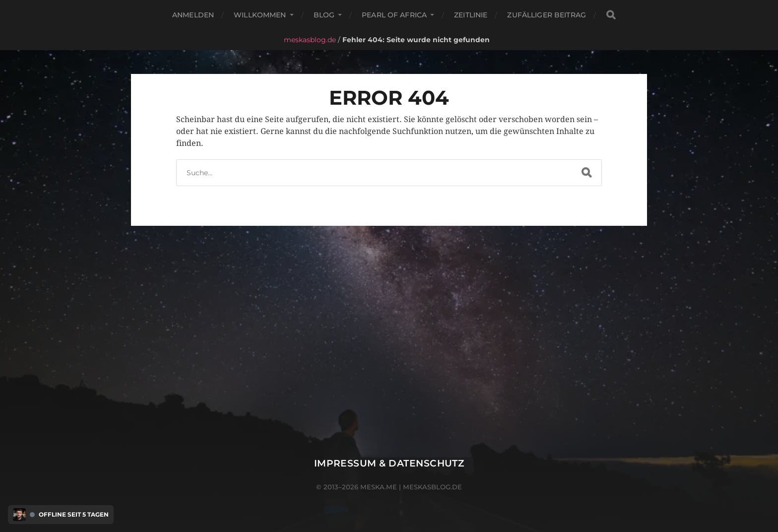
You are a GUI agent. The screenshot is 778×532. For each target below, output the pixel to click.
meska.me (379, 487)
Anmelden (193, 15)
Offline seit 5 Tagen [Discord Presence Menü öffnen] (74, 515)
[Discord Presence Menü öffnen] (19, 515)
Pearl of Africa (394, 15)
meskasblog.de (310, 40)
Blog (324, 15)
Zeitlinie (471, 15)
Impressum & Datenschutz (389, 463)
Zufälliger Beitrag (547, 15)
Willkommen (260, 15)
